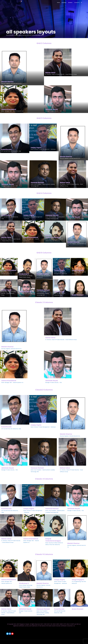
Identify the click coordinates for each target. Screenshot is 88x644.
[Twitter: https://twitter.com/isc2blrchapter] (7, 634)
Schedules (64, 3)
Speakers (70, 3)
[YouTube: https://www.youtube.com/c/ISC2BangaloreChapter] (12, 634)
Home (58, 3)
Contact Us (77, 3)
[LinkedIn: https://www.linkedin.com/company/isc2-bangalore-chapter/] (10, 634)
